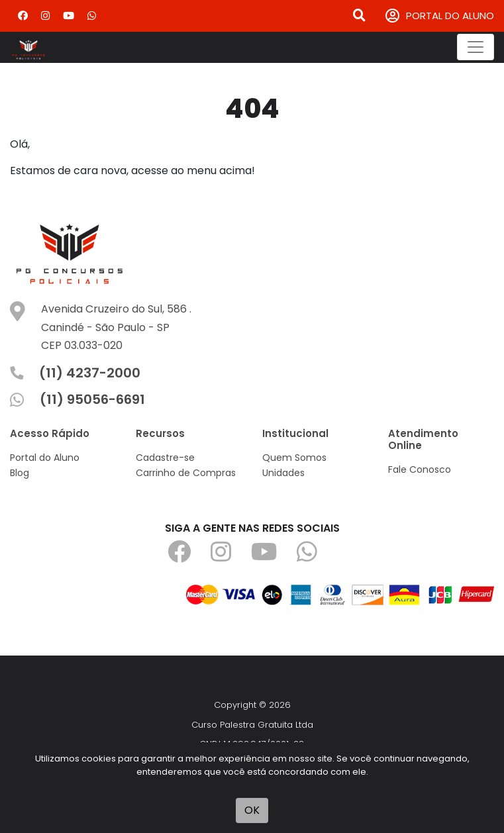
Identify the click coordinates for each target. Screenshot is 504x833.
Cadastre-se (165, 458)
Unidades (283, 473)
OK (252, 810)
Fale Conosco (420, 469)
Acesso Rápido (50, 433)
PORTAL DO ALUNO (440, 16)
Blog (20, 473)
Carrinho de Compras (186, 473)
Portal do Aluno (45, 458)
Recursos (160, 433)
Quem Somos (294, 458)
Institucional (295, 433)
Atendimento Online (423, 439)
